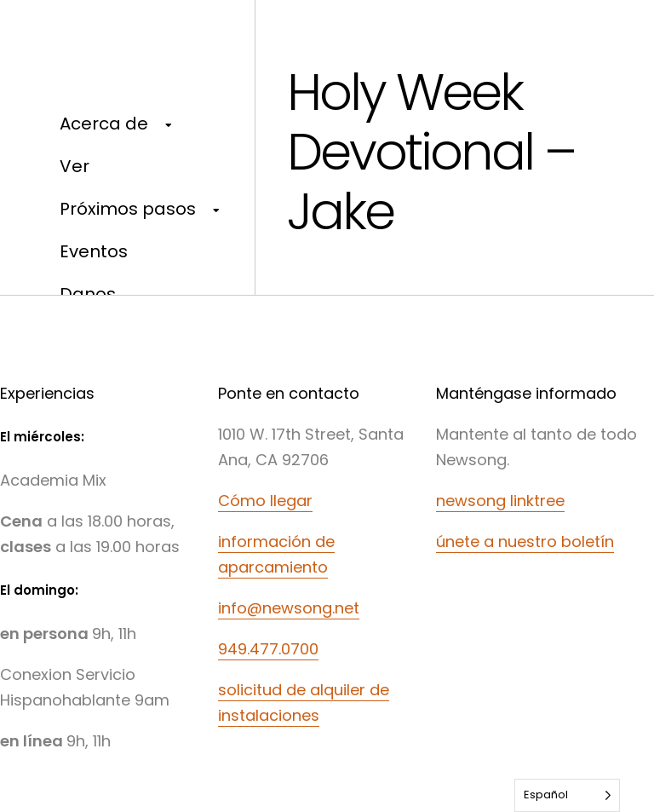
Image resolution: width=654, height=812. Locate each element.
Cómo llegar (265, 501)
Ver (75, 166)
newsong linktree (500, 501)
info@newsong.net (289, 608)
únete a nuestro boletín (525, 541)
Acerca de (104, 124)
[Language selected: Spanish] (567, 795)
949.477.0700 (268, 649)
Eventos (94, 251)
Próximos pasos (128, 209)
